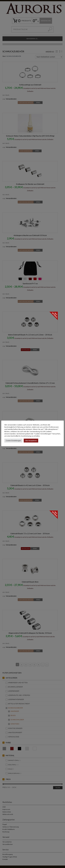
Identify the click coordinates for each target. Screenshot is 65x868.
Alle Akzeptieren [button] (31, 441)
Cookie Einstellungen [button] (13, 441)
